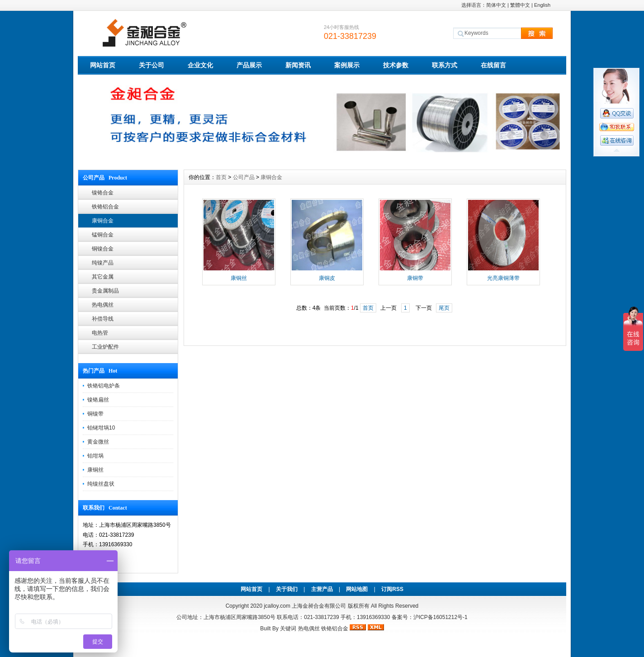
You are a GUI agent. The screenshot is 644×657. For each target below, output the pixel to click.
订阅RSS (392, 589)
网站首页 (103, 65)
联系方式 (445, 65)
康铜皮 (327, 278)
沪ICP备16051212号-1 (440, 617)
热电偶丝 (103, 305)
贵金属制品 (105, 291)
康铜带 (415, 278)
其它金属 (103, 277)
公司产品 (244, 177)
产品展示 (249, 65)
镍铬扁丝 (98, 400)
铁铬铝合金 (105, 207)
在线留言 (493, 65)
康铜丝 (95, 470)
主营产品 (322, 589)
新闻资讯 (298, 65)
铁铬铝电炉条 (104, 386)
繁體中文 (520, 5)
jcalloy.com (277, 606)
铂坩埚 (95, 456)
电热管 (100, 333)
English (542, 5)
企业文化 (200, 65)
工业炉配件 (105, 347)
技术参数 (396, 65)
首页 (221, 177)
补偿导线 (103, 319)
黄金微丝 (98, 442)
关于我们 (287, 589)
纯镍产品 (103, 263)
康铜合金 (103, 221)
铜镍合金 (103, 249)
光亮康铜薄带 (503, 278)
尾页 (444, 308)
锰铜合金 (103, 235)
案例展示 (347, 65)
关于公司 (152, 65)
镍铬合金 (103, 193)
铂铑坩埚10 (101, 428)
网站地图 (357, 589)
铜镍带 (95, 414)
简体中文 (496, 5)
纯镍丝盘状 (101, 484)
